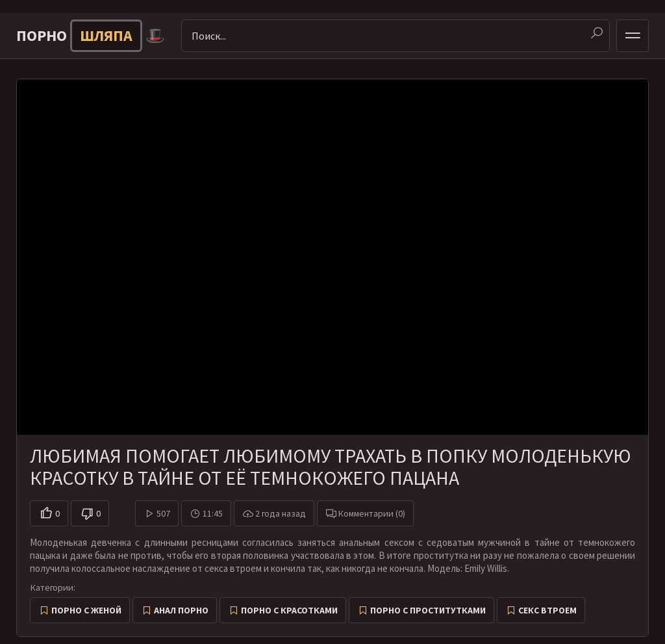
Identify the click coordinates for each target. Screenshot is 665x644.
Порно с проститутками (428, 610)
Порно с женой (86, 610)
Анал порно (181, 610)
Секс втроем (547, 610)
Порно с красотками (289, 610)
